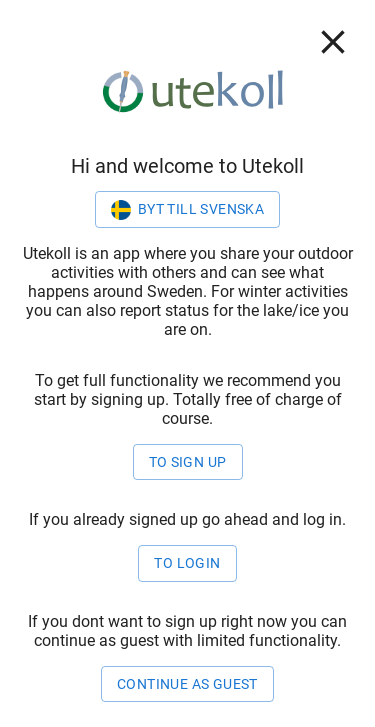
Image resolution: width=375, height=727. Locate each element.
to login (187, 563)
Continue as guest (187, 684)
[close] (333, 42)
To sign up (188, 462)
